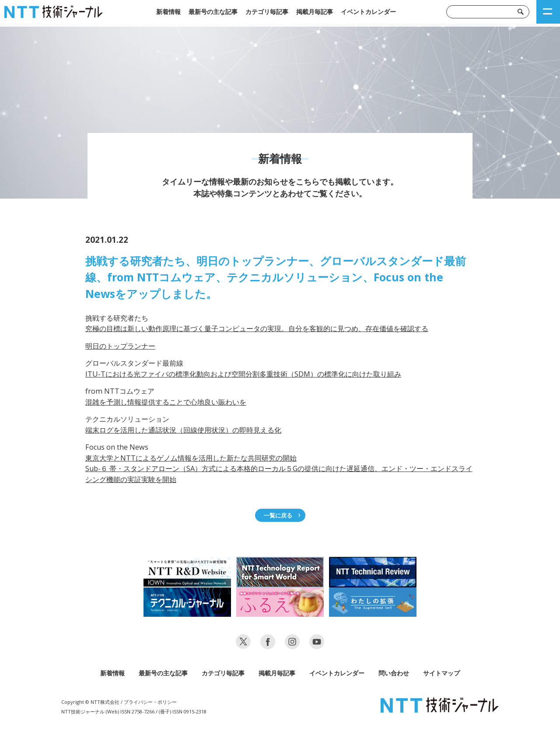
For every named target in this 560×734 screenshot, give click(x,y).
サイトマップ (441, 673)
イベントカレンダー (368, 12)
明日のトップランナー (120, 346)
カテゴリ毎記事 (267, 12)
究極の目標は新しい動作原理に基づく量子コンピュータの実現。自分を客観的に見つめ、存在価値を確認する (257, 329)
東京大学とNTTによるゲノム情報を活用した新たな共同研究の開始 (191, 458)
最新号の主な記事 (213, 12)
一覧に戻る (278, 515)
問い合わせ (394, 673)
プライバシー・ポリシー (150, 702)
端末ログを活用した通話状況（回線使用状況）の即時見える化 (183, 430)
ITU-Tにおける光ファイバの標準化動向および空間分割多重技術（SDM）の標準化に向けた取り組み (243, 374)
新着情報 (168, 12)
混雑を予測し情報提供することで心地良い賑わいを (166, 402)
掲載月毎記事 (315, 12)
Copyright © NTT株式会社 (90, 702)
